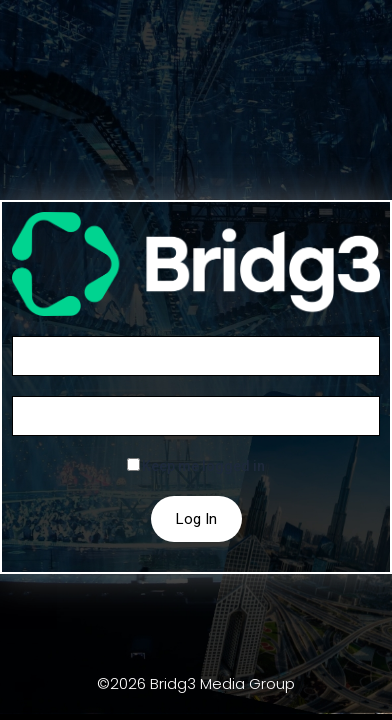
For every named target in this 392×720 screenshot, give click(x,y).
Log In (196, 519)
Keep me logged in (203, 466)
